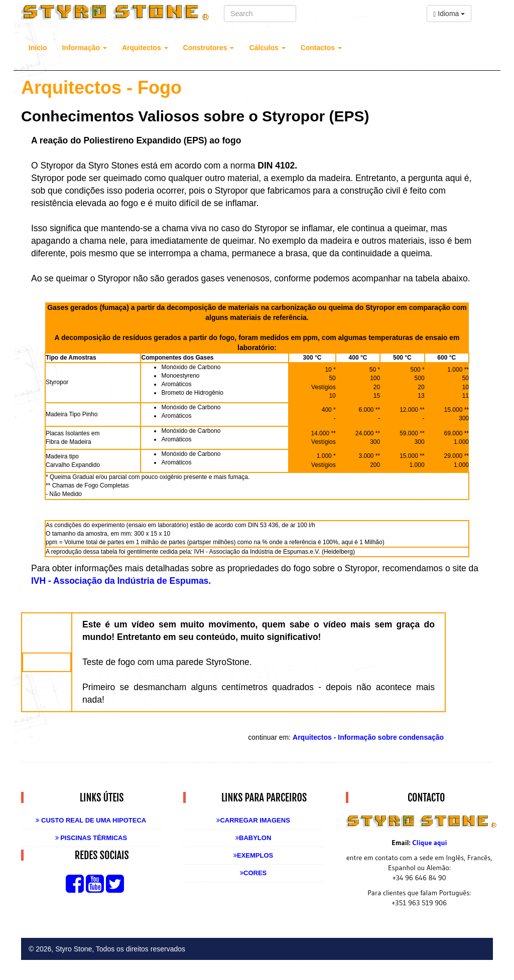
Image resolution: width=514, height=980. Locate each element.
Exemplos (253, 855)
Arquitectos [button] (145, 48)
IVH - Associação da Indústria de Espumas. (121, 581)
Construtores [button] (209, 48)
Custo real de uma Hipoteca (91, 820)
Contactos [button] (321, 48)
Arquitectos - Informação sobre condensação (368, 737)
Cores (253, 873)
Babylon (253, 838)
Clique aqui (429, 843)
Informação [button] (85, 48)
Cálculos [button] (267, 48)
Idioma (449, 14)
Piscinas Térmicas (91, 838)
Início (38, 48)
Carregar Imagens (253, 820)
